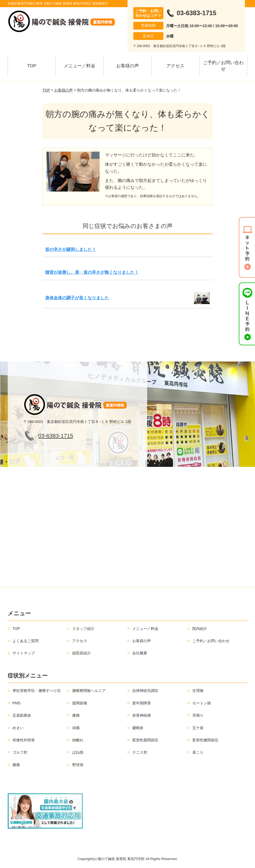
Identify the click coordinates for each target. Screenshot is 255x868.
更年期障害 (142, 703)
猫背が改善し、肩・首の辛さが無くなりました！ (92, 272)
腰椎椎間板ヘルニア (89, 691)
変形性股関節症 (145, 740)
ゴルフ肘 (20, 752)
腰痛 (16, 765)
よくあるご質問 (25, 641)
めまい (18, 728)
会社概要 (140, 653)
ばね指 (78, 752)
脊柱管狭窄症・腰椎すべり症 (37, 691)
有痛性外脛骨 (24, 740)
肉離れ (78, 740)
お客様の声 (128, 66)
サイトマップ (24, 653)
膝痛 (76, 715)
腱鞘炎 (138, 728)
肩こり (198, 752)
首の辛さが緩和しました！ (71, 249)
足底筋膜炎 (22, 715)
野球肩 (78, 765)
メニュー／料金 (80, 66)
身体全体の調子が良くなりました (77, 298)
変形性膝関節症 (205, 740)
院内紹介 (200, 629)
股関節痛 (80, 703)
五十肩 (198, 728)
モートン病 (202, 703)
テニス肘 (140, 752)
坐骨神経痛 (142, 715)
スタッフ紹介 (83, 629)
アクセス (175, 66)
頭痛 (76, 728)
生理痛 (198, 691)
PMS (16, 703)
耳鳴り (198, 715)
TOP (32, 66)
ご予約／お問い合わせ (223, 66)
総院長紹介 (82, 653)
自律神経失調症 (145, 691)
